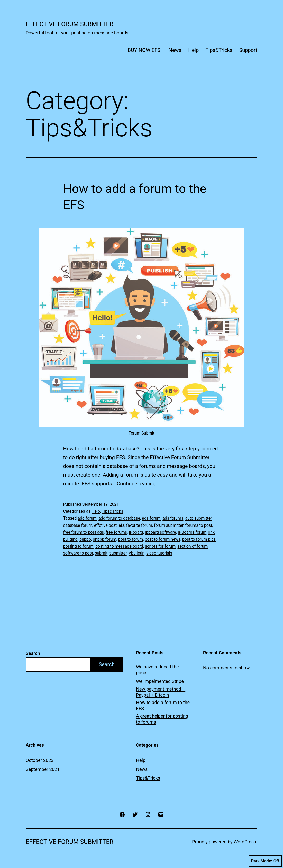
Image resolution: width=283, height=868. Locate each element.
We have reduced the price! (157, 670)
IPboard (136, 532)
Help (193, 50)
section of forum (193, 546)
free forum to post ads (84, 532)
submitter (118, 553)
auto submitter (199, 518)
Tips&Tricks (219, 50)
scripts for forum (160, 546)
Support (248, 50)
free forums (116, 532)
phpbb (85, 539)
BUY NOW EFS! (145, 50)
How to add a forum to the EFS (163, 705)
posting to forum (78, 546)
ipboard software (161, 532)
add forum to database (119, 518)
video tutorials (159, 553)
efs (121, 525)
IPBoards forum (192, 532)
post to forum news (162, 539)
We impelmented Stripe (160, 681)
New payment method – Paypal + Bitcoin (161, 692)
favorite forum (139, 525)
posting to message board (119, 546)
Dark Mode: (265, 861)
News (175, 50)
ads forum (151, 518)
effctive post (106, 525)
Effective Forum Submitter (70, 24)
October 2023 (40, 760)
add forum (87, 518)
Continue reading (136, 484)
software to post (78, 553)
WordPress (245, 842)
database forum (78, 525)
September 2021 (43, 769)
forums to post (199, 525)
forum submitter (169, 525)
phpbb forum (105, 539)
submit (101, 553)
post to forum (131, 539)
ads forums (173, 518)
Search (33, 653)
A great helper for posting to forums (162, 719)
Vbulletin (136, 553)
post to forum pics (199, 539)
